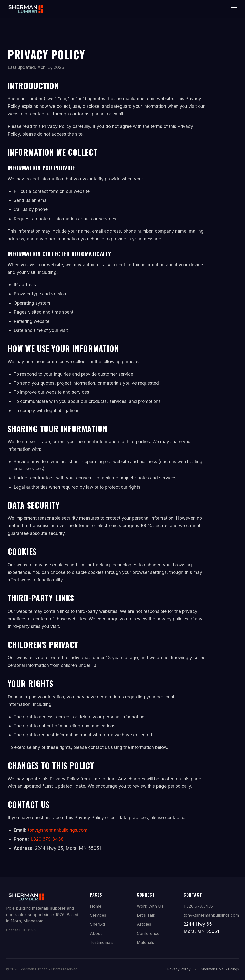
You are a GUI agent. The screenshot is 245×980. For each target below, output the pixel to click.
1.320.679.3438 (47, 839)
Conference (148, 933)
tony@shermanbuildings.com (58, 830)
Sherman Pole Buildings (220, 969)
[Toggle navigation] (234, 9)
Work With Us (150, 906)
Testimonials (102, 942)
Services (98, 915)
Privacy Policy (179, 969)
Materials (145, 942)
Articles (144, 924)
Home (96, 906)
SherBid (97, 924)
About (96, 933)
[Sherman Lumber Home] (26, 9)
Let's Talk (146, 915)
